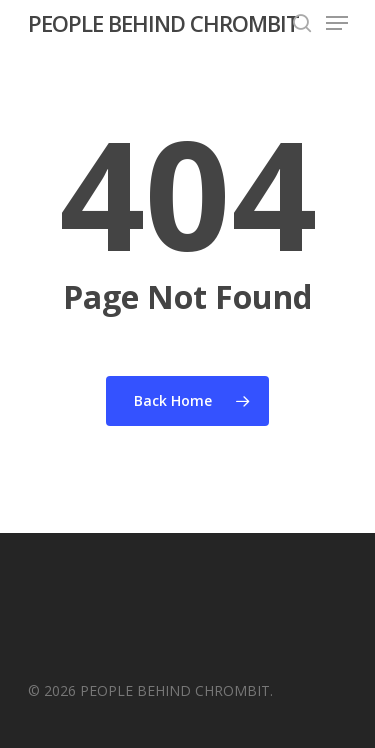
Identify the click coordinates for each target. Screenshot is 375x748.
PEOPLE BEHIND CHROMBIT (163, 23)
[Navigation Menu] (337, 23)
